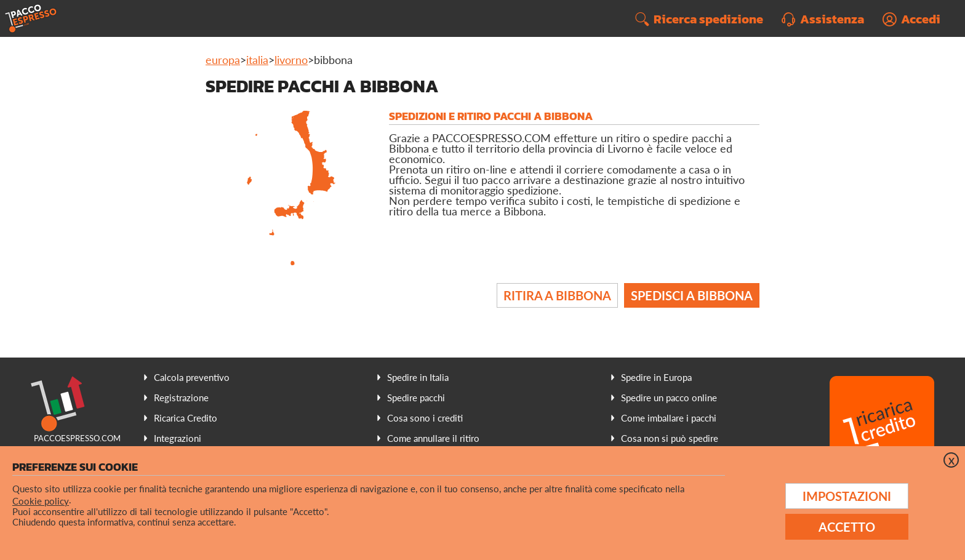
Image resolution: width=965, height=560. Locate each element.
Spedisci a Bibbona (692, 295)
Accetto (847, 527)
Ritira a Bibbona (557, 295)
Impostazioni (847, 496)
